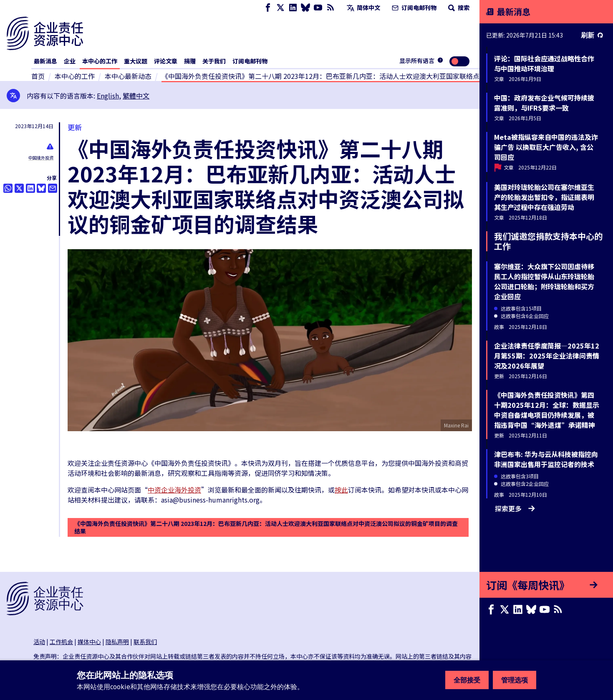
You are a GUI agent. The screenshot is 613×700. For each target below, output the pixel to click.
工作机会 (61, 642)
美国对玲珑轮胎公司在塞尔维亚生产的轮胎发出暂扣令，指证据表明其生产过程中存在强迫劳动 (544, 197)
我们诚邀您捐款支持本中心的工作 (548, 241)
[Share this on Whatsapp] (8, 188)
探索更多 (515, 508)
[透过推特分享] (19, 188)
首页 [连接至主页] (38, 76)
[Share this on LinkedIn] (30, 188)
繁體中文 (136, 96)
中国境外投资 (41, 158)
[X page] (280, 8)
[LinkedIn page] (293, 8)
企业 (70, 61)
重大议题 (136, 61)
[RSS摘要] (330, 8)
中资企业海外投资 (174, 490)
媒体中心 (89, 642)
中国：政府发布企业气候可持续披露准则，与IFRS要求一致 (544, 103)
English (108, 96)
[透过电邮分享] (53, 188)
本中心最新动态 (128, 76)
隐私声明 (117, 642)
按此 (341, 490)
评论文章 (166, 61)
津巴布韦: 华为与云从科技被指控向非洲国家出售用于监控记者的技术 (546, 459)
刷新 (592, 35)
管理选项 (515, 680)
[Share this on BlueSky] (41, 188)
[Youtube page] (318, 8)
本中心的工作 (100, 61)
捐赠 (190, 61)
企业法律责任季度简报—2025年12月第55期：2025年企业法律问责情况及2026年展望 (547, 356)
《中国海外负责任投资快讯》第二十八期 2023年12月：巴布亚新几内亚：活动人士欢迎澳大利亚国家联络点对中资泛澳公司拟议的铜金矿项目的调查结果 (266, 527)
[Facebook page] (268, 8)
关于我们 (214, 61)
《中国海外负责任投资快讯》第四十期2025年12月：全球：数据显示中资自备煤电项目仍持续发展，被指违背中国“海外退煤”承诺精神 (547, 410)
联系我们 (145, 642)
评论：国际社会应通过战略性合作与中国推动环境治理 (544, 63)
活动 (39, 642)
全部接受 (467, 680)
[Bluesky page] (305, 8)
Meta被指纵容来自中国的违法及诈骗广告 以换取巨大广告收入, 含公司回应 (546, 147)
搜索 (458, 8)
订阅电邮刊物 (413, 8)
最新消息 (45, 61)
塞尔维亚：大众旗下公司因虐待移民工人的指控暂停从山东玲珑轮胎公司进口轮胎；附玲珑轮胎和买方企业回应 (544, 281)
